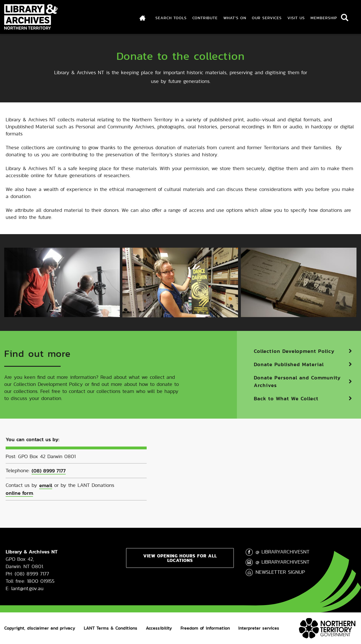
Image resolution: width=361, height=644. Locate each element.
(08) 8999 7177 (49, 471)
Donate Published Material (289, 364)
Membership (324, 18)
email (46, 485)
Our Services (267, 18)
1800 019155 (41, 581)
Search (345, 17)
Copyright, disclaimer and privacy (40, 628)
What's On (235, 18)
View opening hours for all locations (180, 558)
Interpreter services (259, 628)
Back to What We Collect (286, 398)
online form (19, 493)
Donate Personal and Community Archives (297, 381)
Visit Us (296, 18)
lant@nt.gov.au (27, 588)
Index (143, 18)
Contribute (205, 18)
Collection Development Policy (294, 351)
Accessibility (159, 628)
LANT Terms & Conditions (111, 628)
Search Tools (171, 18)
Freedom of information (205, 628)
